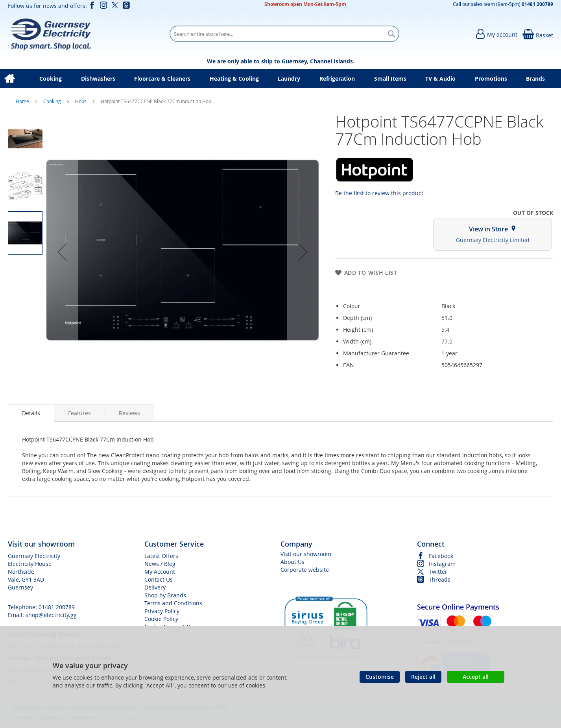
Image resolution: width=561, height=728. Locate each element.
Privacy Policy (162, 611)
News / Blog (160, 564)
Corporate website (305, 570)
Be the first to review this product (379, 193)
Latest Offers (161, 556)
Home (23, 101)
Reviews (129, 413)
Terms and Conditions (173, 603)
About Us (292, 562)
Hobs (81, 101)
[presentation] (31, 413)
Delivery (155, 587)
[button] (62, 252)
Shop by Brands (165, 595)
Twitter (438, 572)
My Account (160, 572)
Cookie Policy (161, 619)
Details (31, 413)
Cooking (53, 101)
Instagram (442, 564)
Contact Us (159, 579)
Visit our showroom (306, 554)
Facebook (441, 556)
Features (79, 413)
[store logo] (51, 34)
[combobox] (284, 34)
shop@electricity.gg (51, 615)
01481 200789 (57, 607)
